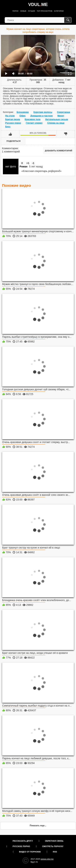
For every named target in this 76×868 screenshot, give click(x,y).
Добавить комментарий (59, 151)
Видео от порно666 (30, 852)
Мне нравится (10, 134)
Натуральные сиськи (57, 119)
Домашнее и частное (42, 116)
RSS (55, 852)
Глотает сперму (34, 123)
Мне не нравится (66, 134)
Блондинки (23, 112)
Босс (8, 127)
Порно (15, 11)
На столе (10, 116)
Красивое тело (32, 119)
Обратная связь (54, 841)
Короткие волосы (43, 112)
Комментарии (10, 148)
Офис (23, 116)
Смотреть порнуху (53, 846)
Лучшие (31, 11)
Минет (61, 116)
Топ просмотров (45, 11)
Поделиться (13, 141)
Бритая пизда (13, 119)
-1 (33, 163)
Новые (23, 11)
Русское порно (13, 123)
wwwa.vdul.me (47, 859)
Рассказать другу (23, 841)
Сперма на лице (56, 123)
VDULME (38, 4)
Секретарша (64, 112)
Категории (59, 11)
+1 (28, 163)
